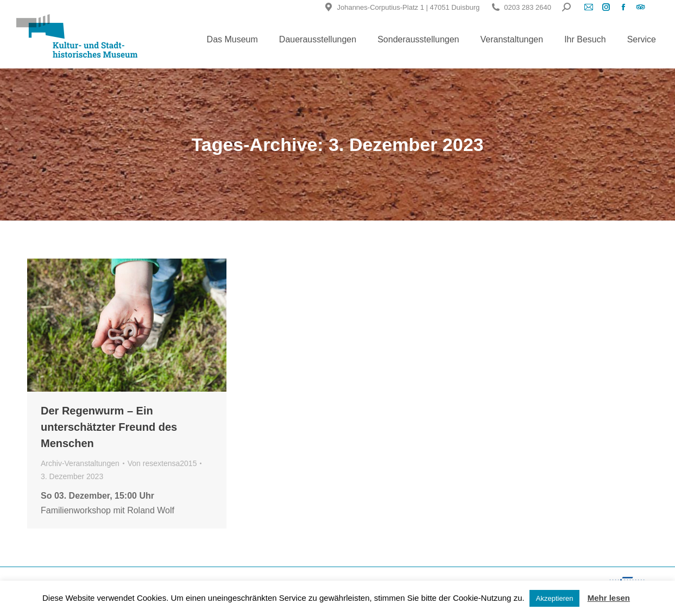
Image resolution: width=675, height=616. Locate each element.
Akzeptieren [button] (555, 598)
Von (162, 463)
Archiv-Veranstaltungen (80, 463)
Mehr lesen (609, 598)
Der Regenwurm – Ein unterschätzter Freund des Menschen (109, 427)
